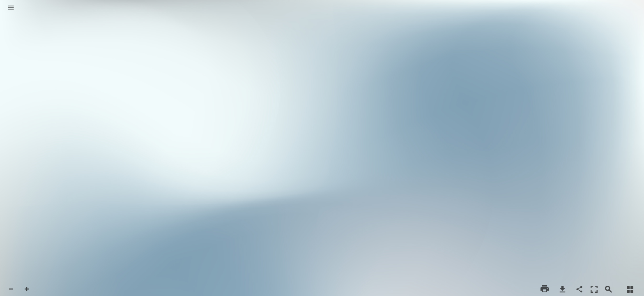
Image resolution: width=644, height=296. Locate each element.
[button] (11, 8)
